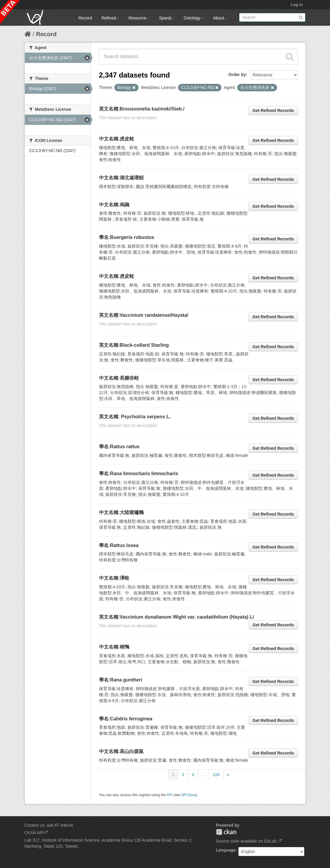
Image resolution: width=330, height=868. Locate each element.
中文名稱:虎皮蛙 (117, 139)
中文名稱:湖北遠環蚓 (121, 178)
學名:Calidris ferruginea (126, 719)
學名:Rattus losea (119, 545)
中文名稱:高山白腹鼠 (121, 751)
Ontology (194, 18)
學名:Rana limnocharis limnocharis (139, 474)
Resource (139, 18)
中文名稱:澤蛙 (114, 578)
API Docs (188, 795)
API (169, 795)
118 (216, 775)
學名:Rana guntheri (121, 680)
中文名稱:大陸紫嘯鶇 (121, 512)
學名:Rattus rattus (119, 447)
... (203, 775)
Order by (237, 75)
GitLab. (271, 841)
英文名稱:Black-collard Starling (134, 345)
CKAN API (34, 833)
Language (226, 850)
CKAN (226, 832)
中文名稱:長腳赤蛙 (119, 378)
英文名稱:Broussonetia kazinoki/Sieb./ (142, 109)
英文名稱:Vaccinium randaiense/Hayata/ (144, 315)
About (220, 18)
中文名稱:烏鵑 (114, 205)
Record (85, 18)
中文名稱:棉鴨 (114, 647)
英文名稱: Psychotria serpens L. (135, 417)
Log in (297, 5)
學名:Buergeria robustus (127, 237)
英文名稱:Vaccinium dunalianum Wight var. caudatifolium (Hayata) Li (177, 617)
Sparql (166, 18)
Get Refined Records (273, 110)
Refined (110, 18)
